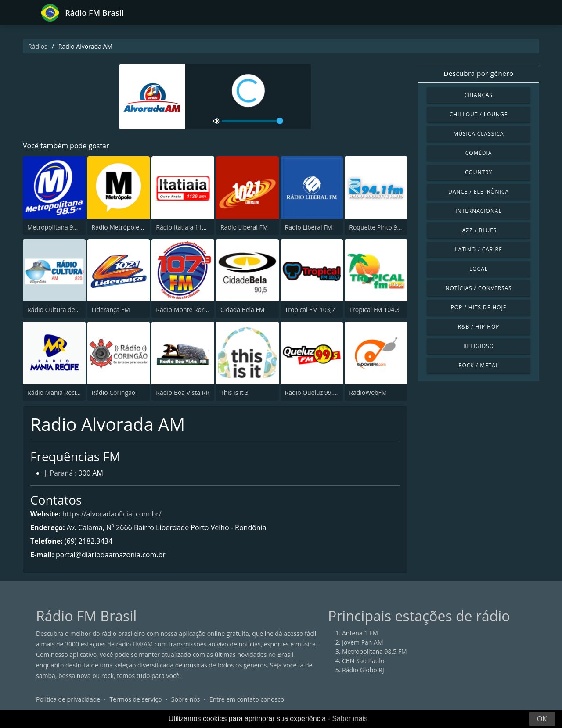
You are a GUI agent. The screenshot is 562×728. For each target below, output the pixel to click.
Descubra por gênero (478, 73)
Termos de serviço (136, 699)
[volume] (252, 121)
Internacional (478, 211)
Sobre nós (186, 699)
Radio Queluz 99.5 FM (316, 393)
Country (479, 172)
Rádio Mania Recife (54, 393)
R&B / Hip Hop (479, 327)
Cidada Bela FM (242, 310)
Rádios (38, 46)
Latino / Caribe (479, 249)
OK (542, 719)
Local (479, 269)
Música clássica (478, 134)
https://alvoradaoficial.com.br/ (112, 514)
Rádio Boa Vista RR (183, 393)
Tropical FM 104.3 (374, 310)
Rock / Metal (479, 365)
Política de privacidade (68, 699)
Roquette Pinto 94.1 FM (382, 227)
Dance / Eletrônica (479, 192)
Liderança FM (111, 310)
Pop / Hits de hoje (479, 307)
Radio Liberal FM (244, 227)
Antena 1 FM (360, 633)
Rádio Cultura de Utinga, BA (67, 310)
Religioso (479, 346)
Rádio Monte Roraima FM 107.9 (201, 310)
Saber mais (350, 719)
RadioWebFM (368, 393)
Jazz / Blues (479, 230)
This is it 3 (234, 393)
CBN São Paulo (363, 661)
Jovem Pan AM (363, 642)
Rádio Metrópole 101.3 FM (129, 227)
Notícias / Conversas (478, 288)
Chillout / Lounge (479, 114)
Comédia (479, 153)
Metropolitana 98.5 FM (60, 227)
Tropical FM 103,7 (310, 310)
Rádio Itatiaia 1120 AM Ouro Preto (205, 227)
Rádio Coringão (113, 393)
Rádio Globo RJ (363, 670)
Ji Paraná (59, 473)
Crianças (479, 95)
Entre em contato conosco (247, 699)
